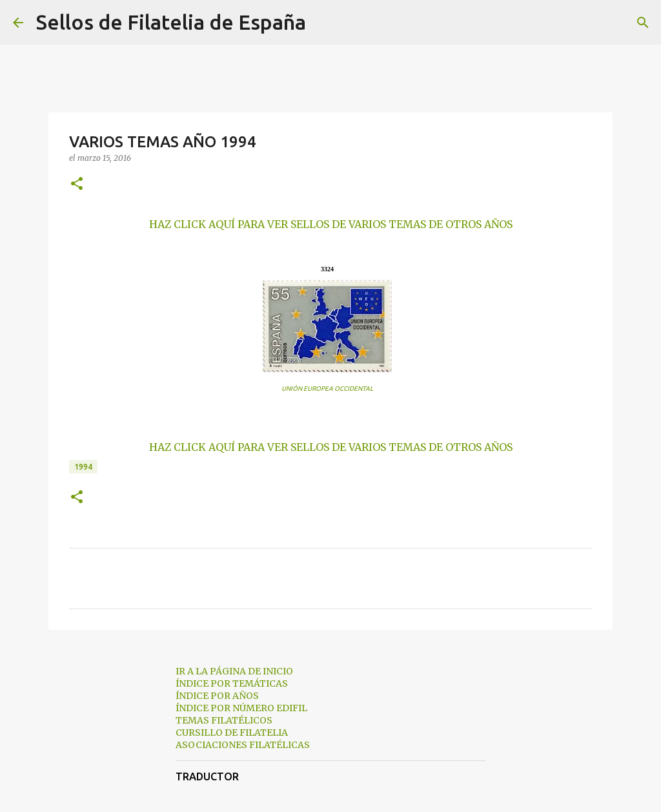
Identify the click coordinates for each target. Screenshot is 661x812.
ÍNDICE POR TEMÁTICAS (232, 683)
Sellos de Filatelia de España (171, 22)
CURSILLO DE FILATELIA (232, 733)
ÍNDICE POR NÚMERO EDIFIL (241, 708)
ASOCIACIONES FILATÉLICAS (243, 745)
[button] (77, 184)
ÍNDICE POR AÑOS (217, 696)
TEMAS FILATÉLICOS (224, 720)
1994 (83, 467)
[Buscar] (324, 23)
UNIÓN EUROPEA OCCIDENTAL (327, 389)
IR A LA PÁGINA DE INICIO (234, 671)
